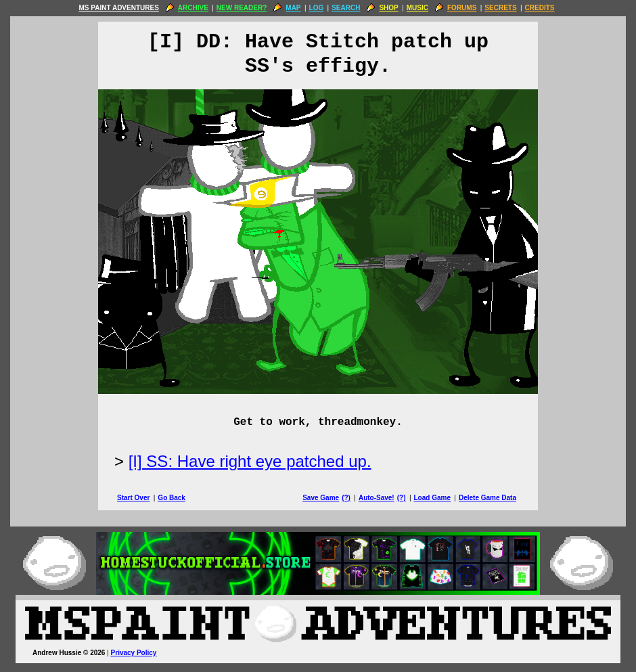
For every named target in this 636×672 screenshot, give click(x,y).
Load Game (432, 498)
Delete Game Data (487, 498)
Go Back (172, 498)
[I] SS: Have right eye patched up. (250, 461)
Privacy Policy (134, 653)
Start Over (133, 498)
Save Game (321, 498)
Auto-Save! (377, 498)
